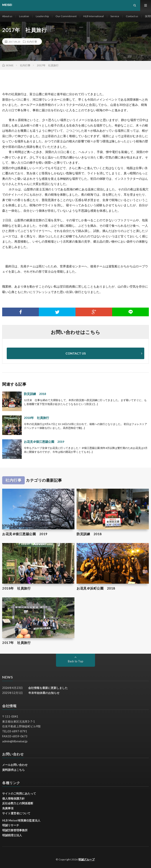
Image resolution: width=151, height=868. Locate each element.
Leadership (42, 16)
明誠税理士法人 (12, 835)
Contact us (132, 16)
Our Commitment (66, 16)
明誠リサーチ (11, 825)
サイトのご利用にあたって (19, 793)
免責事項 (8, 808)
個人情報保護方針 (13, 798)
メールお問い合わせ (15, 765)
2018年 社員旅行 (36, 418)
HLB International (94, 16)
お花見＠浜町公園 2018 (96, 588)
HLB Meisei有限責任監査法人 (21, 820)
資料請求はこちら (13, 770)
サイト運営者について (16, 813)
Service (115, 16)
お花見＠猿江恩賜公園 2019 (44, 442)
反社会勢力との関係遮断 (18, 803)
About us (7, 16)
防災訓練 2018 (35, 394)
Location (24, 16)
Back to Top (76, 661)
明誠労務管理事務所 (15, 830)
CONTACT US (76, 353)
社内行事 (32, 42)
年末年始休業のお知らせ (44, 693)
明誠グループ (86, 859)
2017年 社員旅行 (16, 643)
